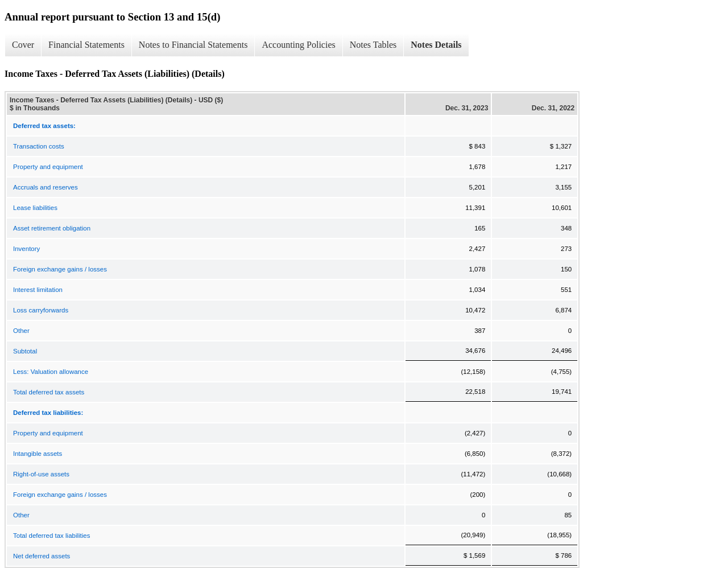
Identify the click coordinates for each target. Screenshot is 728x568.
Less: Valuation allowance (51, 372)
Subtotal (25, 351)
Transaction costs (39, 146)
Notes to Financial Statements (193, 45)
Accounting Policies (298, 45)
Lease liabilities (35, 208)
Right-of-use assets (41, 474)
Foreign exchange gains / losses (60, 269)
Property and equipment (48, 167)
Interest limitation (38, 290)
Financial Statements (86, 45)
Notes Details (436, 45)
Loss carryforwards (41, 310)
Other (21, 331)
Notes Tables (373, 45)
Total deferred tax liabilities (52, 536)
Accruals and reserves (45, 187)
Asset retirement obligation (52, 228)
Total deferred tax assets (49, 392)
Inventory (26, 249)
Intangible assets (38, 454)
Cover (23, 45)
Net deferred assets (42, 556)
